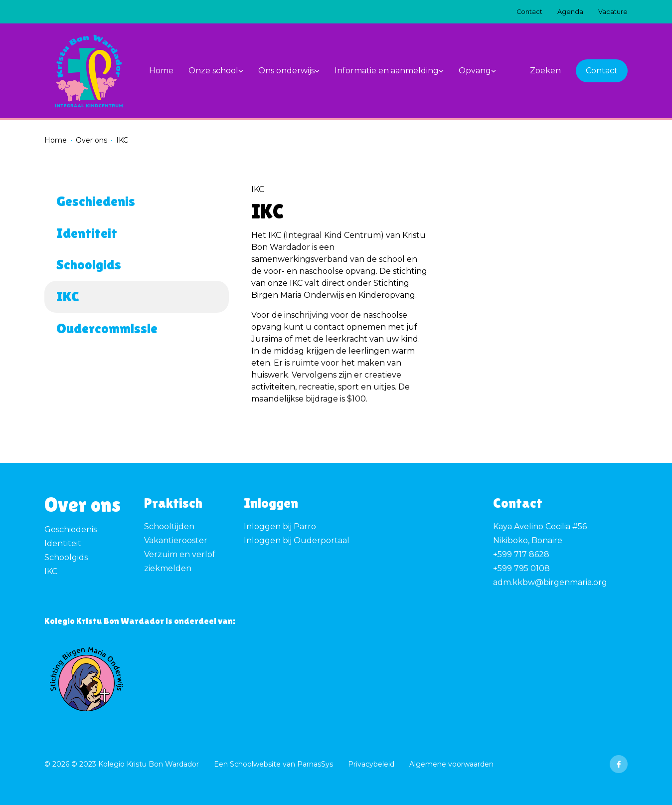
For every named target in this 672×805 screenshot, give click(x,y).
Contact (602, 71)
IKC (51, 571)
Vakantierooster (176, 540)
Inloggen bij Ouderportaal (297, 540)
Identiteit (63, 543)
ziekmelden (168, 568)
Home (56, 140)
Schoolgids (66, 557)
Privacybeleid (371, 764)
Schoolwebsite (255, 764)
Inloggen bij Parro (280, 526)
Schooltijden (169, 526)
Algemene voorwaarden (451, 764)
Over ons (91, 140)
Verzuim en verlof (180, 554)
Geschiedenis (71, 529)
